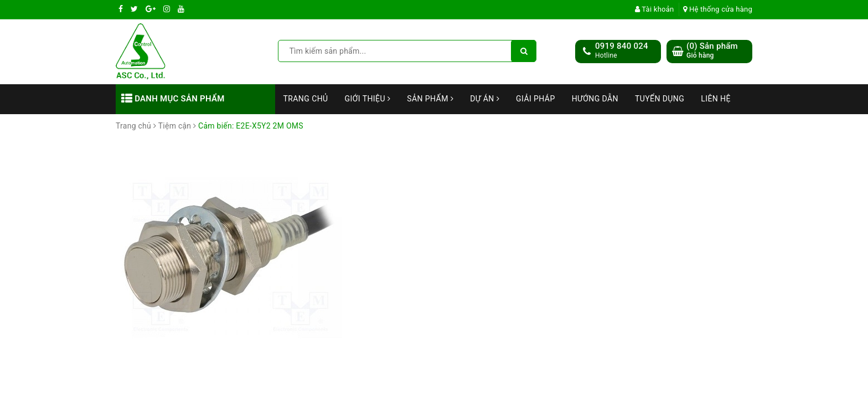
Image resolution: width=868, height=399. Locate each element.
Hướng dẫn (595, 99)
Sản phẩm (430, 99)
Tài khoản (655, 9)
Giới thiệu (368, 99)
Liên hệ (716, 99)
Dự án (485, 99)
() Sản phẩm (712, 51)
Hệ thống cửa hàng (718, 9)
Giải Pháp (536, 99)
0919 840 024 (622, 46)
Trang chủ (306, 99)
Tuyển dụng (660, 99)
